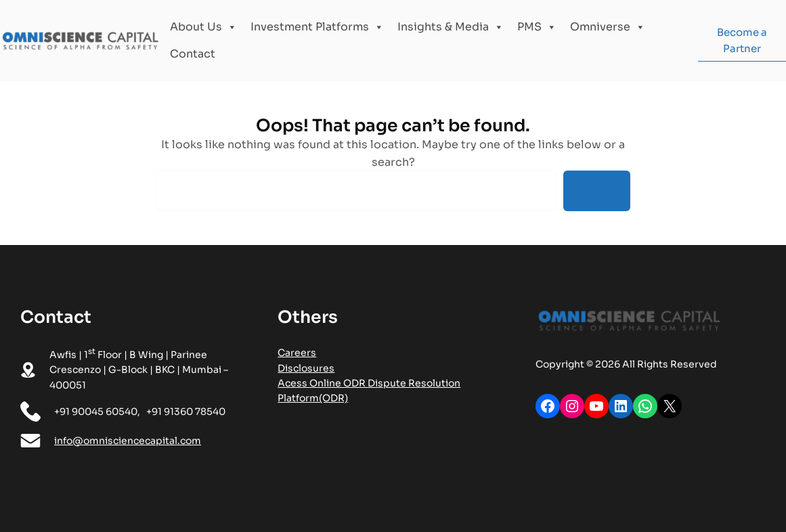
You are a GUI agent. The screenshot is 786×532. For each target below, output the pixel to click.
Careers (297, 353)
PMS (537, 27)
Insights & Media (451, 27)
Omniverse (608, 27)
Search (597, 191)
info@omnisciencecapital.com (128, 441)
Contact (193, 54)
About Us (203, 27)
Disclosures (306, 368)
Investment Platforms (317, 27)
